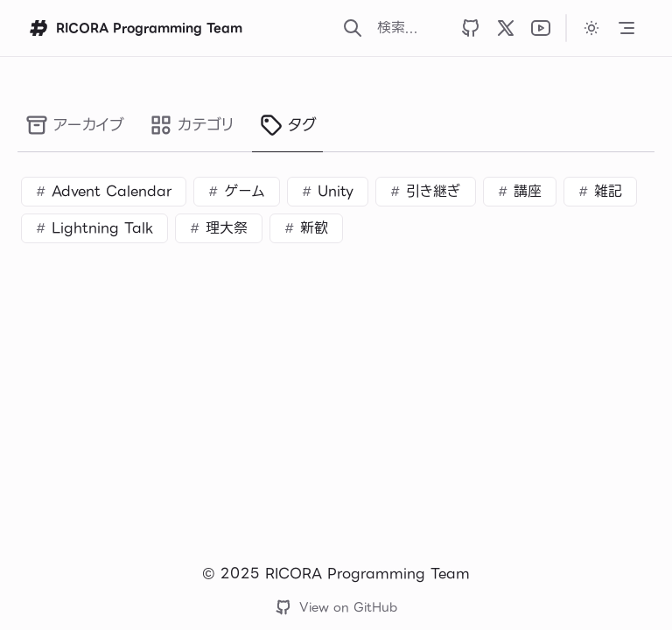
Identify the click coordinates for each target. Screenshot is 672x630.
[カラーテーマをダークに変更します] (591, 28)
